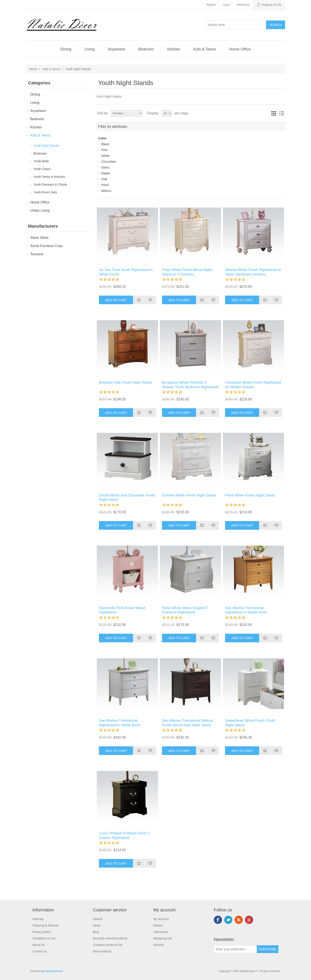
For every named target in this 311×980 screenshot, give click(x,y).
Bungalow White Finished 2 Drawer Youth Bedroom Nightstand (190, 385)
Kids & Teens (205, 49)
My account (161, 919)
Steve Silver (39, 238)
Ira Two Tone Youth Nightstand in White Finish (126, 272)
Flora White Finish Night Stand (250, 495)
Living (90, 49)
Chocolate (109, 161)
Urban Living (40, 210)
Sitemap (38, 919)
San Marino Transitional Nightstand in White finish (120, 723)
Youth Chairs (42, 169)
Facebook (218, 920)
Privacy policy (42, 932)
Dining (66, 49)
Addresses (160, 932)
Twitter (228, 920)
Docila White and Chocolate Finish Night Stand (127, 497)
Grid (274, 113)
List (281, 113)
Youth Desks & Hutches (49, 177)
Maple (106, 173)
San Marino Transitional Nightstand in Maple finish (246, 610)
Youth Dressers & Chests (50, 184)
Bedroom (146, 49)
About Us (39, 945)
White (105, 156)
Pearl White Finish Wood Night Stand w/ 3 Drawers (187, 272)
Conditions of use (44, 938)
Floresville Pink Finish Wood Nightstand (122, 610)
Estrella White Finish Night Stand (189, 495)
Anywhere (116, 49)
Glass (105, 167)
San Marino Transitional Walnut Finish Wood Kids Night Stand (187, 723)
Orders (158, 925)
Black (105, 144)
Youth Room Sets (45, 192)
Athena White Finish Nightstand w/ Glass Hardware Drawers (253, 272)
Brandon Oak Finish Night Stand (125, 382)
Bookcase (40, 153)
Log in (226, 5)
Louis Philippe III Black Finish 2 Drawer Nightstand (124, 835)
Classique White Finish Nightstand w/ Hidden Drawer (253, 385)
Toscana (37, 254)
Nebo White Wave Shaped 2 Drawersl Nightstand (185, 610)
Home (33, 69)
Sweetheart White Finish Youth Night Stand (250, 723)
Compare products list (108, 945)
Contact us (40, 951)
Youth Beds (41, 161)
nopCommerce (54, 971)
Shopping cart (163, 938)
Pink (104, 150)
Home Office (240, 49)
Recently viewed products (110, 938)
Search (98, 919)
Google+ (249, 920)
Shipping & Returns (45, 925)
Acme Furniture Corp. (47, 246)
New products (102, 951)
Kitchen (174, 49)
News (97, 925)
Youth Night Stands (46, 146)
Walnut (106, 191)
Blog (96, 932)
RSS (239, 920)
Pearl (105, 185)
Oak (104, 179)
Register (211, 5)
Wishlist (159, 945)
